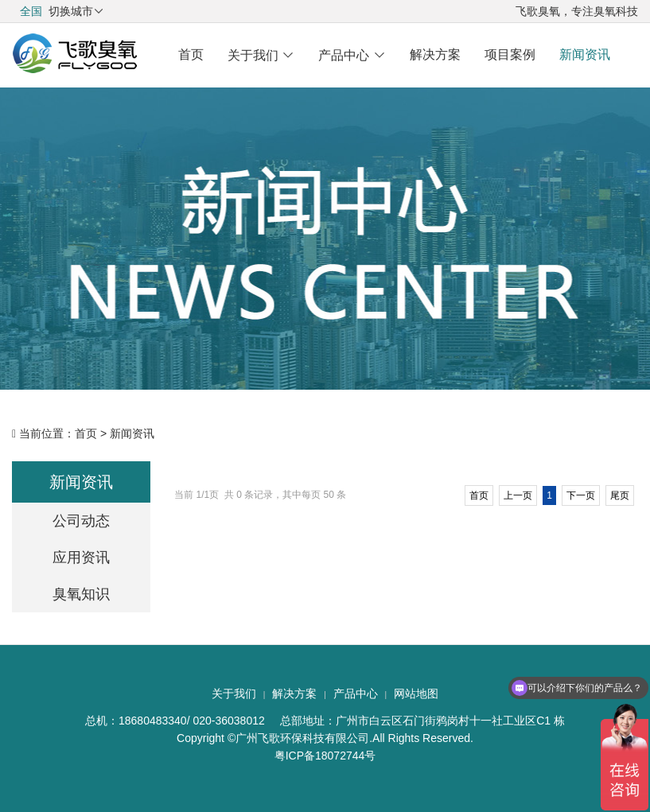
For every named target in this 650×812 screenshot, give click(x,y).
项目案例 (510, 54)
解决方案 (435, 54)
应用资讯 (81, 558)
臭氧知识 (81, 594)
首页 (191, 54)
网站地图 (416, 694)
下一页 (581, 495)
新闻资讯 (585, 54)
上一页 (518, 495)
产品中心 (352, 55)
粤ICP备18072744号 (325, 756)
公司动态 (81, 521)
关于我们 (261, 55)
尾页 (620, 495)
